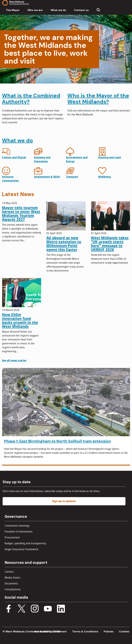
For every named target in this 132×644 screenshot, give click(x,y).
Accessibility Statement (51, 631)
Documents (11, 584)
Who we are (35, 10)
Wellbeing (104, 177)
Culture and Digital (14, 158)
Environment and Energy (77, 159)
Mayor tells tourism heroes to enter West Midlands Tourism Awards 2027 (21, 214)
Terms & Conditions (85, 631)
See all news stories (14, 361)
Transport (72, 177)
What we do (58, 10)
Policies (109, 631)
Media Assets (12, 578)
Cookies (124, 631)
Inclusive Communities (10, 179)
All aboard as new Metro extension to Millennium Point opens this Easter (64, 244)
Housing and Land (109, 158)
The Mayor (13, 10)
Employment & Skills (47, 177)
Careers (9, 572)
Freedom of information (19, 532)
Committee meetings (17, 526)
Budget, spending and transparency (25, 543)
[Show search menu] (98, 10)
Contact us (81, 10)
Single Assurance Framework (21, 549)
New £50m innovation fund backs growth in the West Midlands (20, 321)
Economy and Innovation (42, 159)
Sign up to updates (64, 501)
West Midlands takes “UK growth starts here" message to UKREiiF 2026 (110, 244)
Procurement (12, 538)
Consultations (13, 589)
